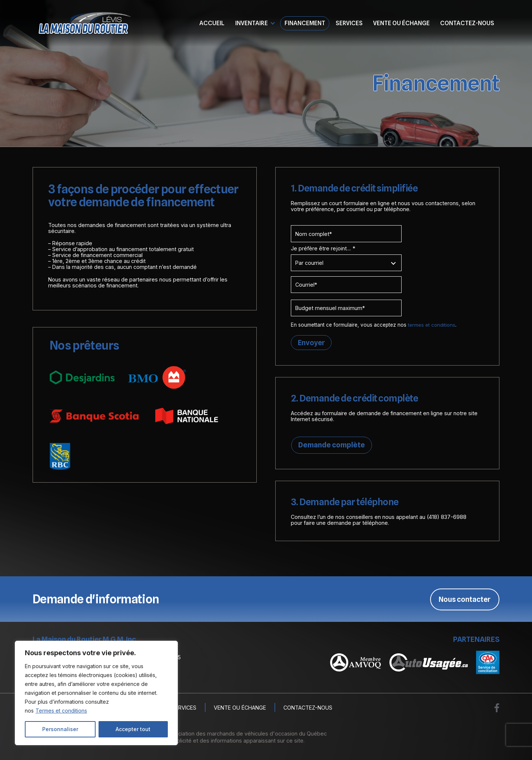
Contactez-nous (467, 23)
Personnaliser (60, 729)
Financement (305, 23)
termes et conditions (432, 325)
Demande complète (331, 446)
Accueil (212, 23)
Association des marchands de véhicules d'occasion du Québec (246, 734)
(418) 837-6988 (447, 518)
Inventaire (252, 23)
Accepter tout (133, 729)
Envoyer (312, 343)
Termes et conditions (61, 711)
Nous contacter (464, 600)
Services (349, 23)
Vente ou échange (401, 23)
